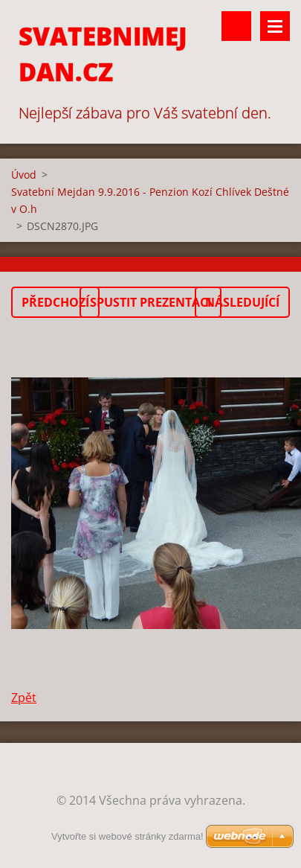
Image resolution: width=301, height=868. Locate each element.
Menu (275, 26)
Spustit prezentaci (150, 302)
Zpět (24, 698)
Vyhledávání (236, 26)
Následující (242, 302)
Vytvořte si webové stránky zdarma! (127, 836)
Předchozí (55, 302)
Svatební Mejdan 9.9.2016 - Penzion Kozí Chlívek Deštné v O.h (150, 200)
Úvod (24, 175)
